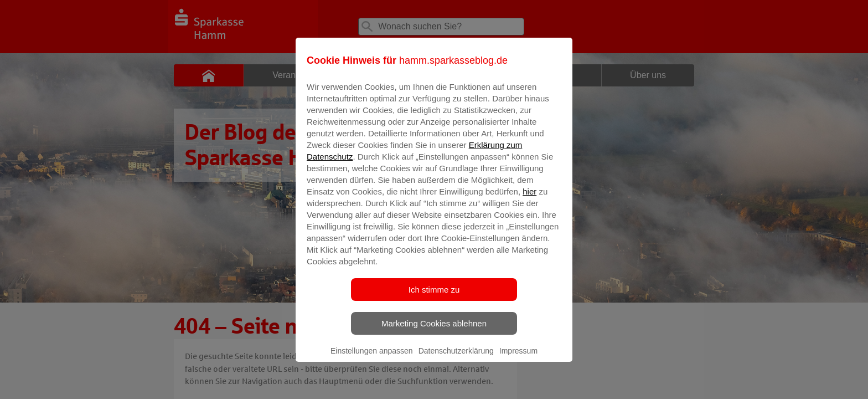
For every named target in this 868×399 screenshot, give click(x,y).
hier (529, 199)
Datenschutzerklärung (456, 359)
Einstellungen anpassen (372, 359)
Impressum (518, 359)
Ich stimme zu (434, 297)
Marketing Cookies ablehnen (434, 331)
